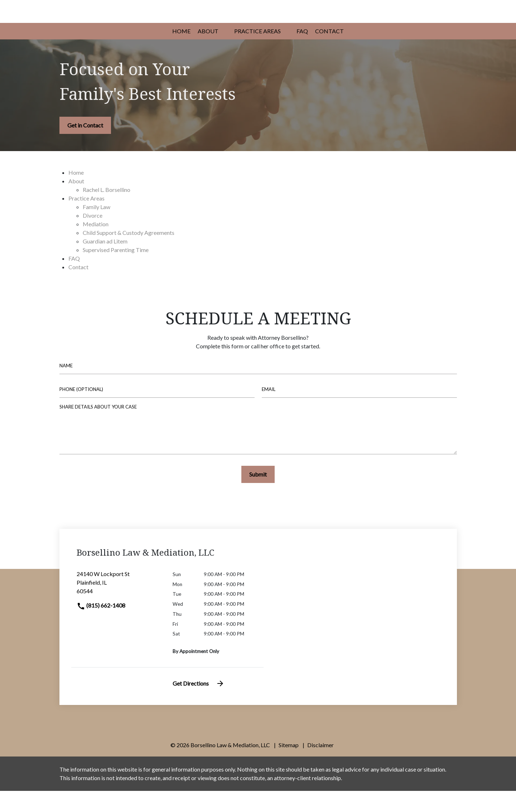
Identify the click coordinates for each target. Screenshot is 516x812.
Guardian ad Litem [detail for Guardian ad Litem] (105, 262)
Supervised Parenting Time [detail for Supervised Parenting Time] (116, 271)
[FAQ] (302, 52)
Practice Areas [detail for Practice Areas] (86, 219)
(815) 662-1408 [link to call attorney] (101, 626)
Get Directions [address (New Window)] (199, 705)
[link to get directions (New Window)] (119, 606)
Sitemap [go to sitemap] (289, 766)
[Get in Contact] (85, 146)
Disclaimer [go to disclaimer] (320, 766)
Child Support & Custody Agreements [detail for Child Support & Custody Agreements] (129, 254)
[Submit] (258, 496)
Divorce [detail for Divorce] (93, 236)
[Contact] (329, 52)
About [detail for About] (76, 202)
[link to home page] (126, 21)
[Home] (181, 52)
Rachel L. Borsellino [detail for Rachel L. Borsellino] (107, 211)
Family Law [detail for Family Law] (97, 228)
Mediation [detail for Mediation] (96, 245)
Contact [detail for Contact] (78, 288)
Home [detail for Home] (76, 194)
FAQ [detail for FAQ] (74, 279)
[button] (223, 53)
